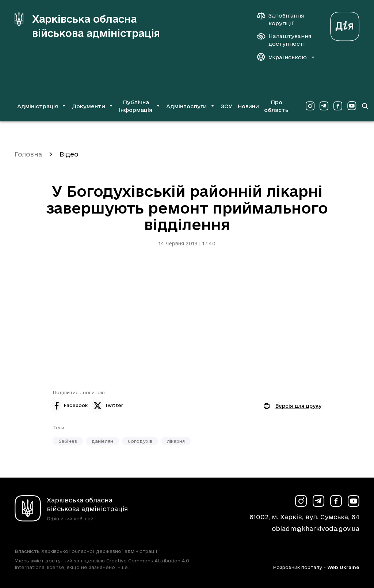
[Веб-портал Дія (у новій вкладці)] (345, 24)
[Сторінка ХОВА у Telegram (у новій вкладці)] (324, 106)
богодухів (140, 441)
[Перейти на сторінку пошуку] (365, 106)
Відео (69, 154)
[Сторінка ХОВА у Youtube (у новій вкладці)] (352, 106)
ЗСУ (226, 106)
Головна (28, 154)
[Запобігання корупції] (284, 19)
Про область (276, 106)
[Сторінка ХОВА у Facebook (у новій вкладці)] (338, 106)
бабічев (68, 441)
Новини (248, 106)
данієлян (102, 441)
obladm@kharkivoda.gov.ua (316, 529)
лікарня (176, 441)
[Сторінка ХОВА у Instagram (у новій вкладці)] (310, 106)
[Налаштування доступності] (284, 40)
